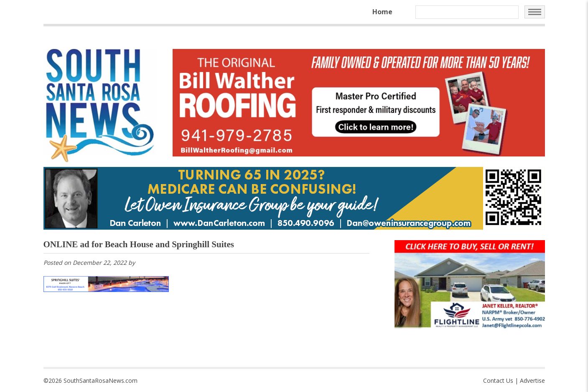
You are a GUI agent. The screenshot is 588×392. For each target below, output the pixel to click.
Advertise (532, 380)
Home (382, 12)
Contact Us (498, 380)
